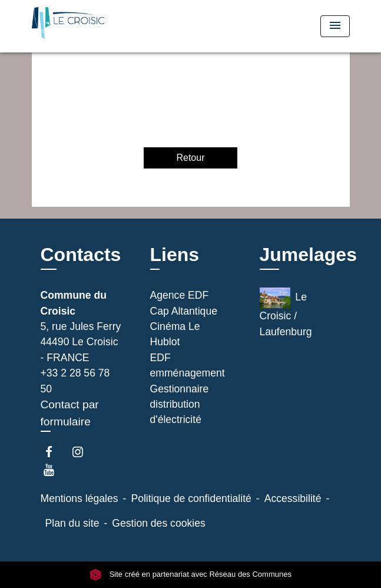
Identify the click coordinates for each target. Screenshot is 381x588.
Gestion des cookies (158, 523)
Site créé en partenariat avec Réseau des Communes (190, 574)
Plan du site (72, 523)
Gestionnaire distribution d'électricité (180, 404)
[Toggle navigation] (335, 26)
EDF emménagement (188, 365)
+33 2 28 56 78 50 (75, 381)
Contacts (81, 255)
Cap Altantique (184, 311)
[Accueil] (76, 26)
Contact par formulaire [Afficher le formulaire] (70, 413)
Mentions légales (79, 498)
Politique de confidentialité (191, 498)
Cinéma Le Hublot (175, 334)
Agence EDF (180, 295)
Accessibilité (293, 498)
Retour (190, 158)
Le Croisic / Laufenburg (286, 312)
